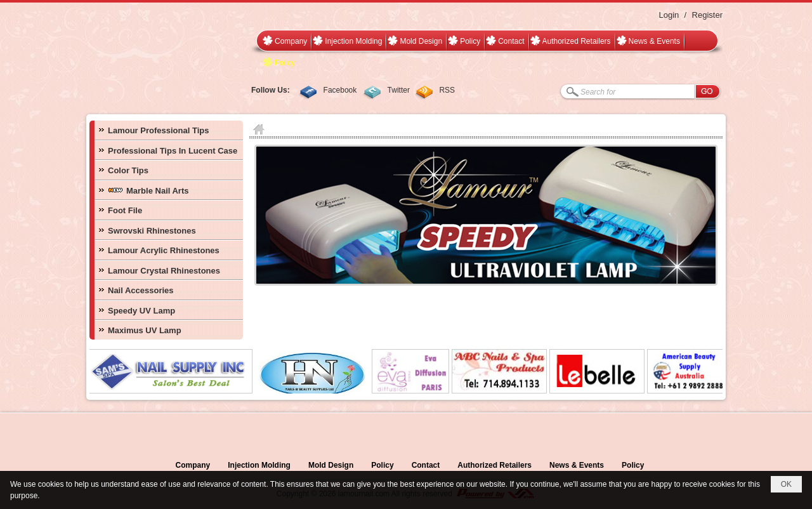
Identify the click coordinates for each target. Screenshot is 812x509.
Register (707, 15)
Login (669, 15)
